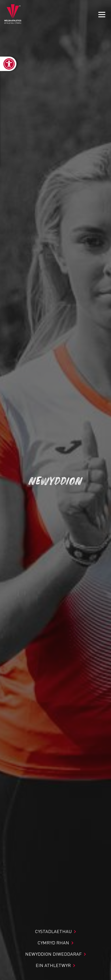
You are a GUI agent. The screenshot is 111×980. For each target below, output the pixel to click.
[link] (8, 64)
